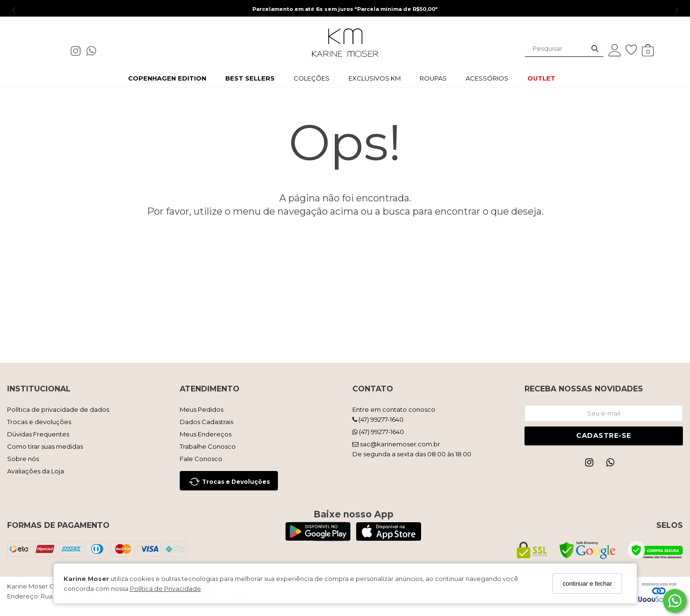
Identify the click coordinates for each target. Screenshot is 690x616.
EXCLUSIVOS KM (375, 78)
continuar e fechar (587, 584)
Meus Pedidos (202, 409)
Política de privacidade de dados (58, 409)
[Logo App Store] (389, 539)
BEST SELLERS (250, 78)
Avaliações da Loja (36, 471)
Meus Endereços (206, 434)
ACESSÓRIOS (487, 78)
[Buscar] (595, 49)
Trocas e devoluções (39, 422)
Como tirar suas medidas (45, 446)
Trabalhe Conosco (208, 446)
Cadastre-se (604, 435)
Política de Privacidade (166, 589)
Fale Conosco (201, 459)
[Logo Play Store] (318, 539)
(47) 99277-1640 (378, 419)
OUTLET (541, 78)
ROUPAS (433, 78)
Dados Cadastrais (207, 422)
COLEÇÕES (312, 78)
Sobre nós (23, 459)
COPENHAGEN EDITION (167, 78)
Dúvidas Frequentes (38, 434)
